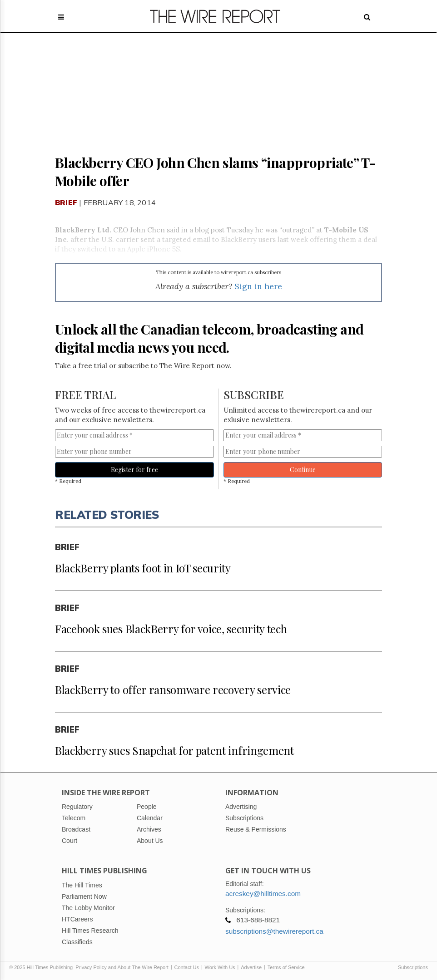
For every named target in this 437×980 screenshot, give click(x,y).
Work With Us (220, 967)
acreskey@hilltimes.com (263, 894)
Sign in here (258, 286)
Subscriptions (413, 967)
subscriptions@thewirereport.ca (274, 931)
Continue (303, 470)
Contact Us (187, 967)
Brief (66, 202)
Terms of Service (286, 967)
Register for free (134, 470)
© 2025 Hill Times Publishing (42, 967)
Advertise (251, 967)
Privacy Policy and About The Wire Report (122, 967)
